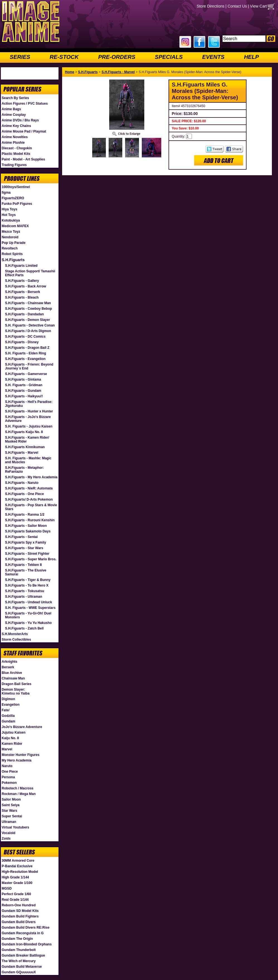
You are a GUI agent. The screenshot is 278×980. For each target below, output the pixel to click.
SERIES (20, 57)
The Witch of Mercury (19, 961)
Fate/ (6, 710)
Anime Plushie (13, 143)
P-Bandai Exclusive (17, 866)
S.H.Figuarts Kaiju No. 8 (24, 432)
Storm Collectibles (16, 640)
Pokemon (9, 783)
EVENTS (213, 57)
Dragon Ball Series (17, 684)
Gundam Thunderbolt (19, 950)
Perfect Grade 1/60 (16, 894)
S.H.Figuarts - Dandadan (24, 314)
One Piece (10, 772)
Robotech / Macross (18, 788)
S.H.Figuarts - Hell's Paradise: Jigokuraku (29, 404)
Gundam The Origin (17, 939)
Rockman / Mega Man (19, 794)
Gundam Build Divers (19, 922)
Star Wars (9, 811)
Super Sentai (12, 816)
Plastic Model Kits (16, 154)
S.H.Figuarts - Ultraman (24, 597)
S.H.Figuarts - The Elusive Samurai (26, 572)
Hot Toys (9, 215)
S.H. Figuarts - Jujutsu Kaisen (29, 426)
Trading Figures (14, 165)
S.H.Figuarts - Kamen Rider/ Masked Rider (27, 439)
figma (6, 193)
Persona (8, 777)
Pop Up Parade (14, 243)
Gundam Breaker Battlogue (23, 955)
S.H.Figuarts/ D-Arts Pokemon (29, 499)
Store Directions (211, 6)
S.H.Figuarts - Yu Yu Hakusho (28, 623)
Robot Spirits (12, 254)
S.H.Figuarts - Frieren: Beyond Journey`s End (29, 366)
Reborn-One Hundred (19, 905)
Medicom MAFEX (15, 226)
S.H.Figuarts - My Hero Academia (31, 477)
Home (69, 72)
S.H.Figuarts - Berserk (23, 292)
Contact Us (237, 6)
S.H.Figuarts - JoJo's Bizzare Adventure (28, 419)
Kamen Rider (12, 744)
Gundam (8, 721)
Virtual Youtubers (15, 827)
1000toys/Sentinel (16, 187)
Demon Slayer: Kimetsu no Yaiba (16, 691)
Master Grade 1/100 (17, 883)
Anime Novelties (15, 137)
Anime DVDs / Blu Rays (20, 120)
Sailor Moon (11, 799)
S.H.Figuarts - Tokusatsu (25, 591)
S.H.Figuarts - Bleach (22, 297)
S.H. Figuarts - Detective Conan (30, 325)
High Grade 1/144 (15, 877)
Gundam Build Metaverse (22, 967)
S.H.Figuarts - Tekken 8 (23, 565)
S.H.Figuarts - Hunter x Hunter (29, 411)
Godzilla (8, 716)
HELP (251, 57)
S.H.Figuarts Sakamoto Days (28, 531)
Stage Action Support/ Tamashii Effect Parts (30, 273)
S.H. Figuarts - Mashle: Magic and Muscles (28, 460)
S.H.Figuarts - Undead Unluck (29, 602)
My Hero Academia (17, 760)
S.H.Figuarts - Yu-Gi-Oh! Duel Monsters (28, 615)
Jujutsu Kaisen (14, 732)
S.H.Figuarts (13, 260)
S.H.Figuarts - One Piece (24, 494)
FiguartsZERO (13, 198)
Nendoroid (10, 237)
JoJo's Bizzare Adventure (22, 727)
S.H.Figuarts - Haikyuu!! (24, 396)
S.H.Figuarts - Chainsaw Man (28, 303)
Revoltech (10, 248)
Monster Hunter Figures (20, 755)
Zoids (6, 839)
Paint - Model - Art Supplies (23, 159)
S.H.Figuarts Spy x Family (25, 542)
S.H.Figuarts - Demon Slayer (27, 320)
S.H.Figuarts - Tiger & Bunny (28, 580)
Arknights (9, 662)
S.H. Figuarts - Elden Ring (25, 353)
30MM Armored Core (18, 861)
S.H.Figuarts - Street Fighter (27, 554)
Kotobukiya (11, 220)
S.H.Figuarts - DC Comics (25, 337)
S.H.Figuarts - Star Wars (24, 548)
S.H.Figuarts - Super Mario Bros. (31, 559)
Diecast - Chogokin (17, 148)
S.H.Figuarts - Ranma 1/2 (25, 515)
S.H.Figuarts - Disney (22, 342)
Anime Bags (11, 109)
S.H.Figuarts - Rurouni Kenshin (30, 520)
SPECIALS (169, 57)
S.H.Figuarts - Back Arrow (26, 286)
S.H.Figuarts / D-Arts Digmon (28, 331)
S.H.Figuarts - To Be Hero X (27, 585)
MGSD (7, 888)
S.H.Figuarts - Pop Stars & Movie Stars (31, 507)
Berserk (8, 667)
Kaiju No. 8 (10, 738)
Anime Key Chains (16, 126)
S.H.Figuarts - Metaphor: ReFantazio (24, 470)
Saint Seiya (11, 805)
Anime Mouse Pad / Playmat (24, 131)
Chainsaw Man (13, 678)
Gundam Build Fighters (20, 916)
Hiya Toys (9, 209)
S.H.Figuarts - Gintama (23, 379)
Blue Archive (12, 673)
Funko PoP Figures (17, 204)
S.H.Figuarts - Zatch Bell (24, 628)
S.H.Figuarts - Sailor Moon (26, 526)
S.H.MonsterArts (15, 634)
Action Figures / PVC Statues (25, 104)
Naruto (7, 766)
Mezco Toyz (11, 232)
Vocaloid (8, 833)
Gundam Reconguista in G (23, 933)
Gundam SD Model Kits (20, 911)
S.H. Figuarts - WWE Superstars (30, 608)
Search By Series (15, 98)
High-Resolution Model (20, 872)
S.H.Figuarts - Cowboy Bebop (29, 309)
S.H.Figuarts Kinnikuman (25, 447)
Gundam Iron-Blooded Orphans (27, 944)
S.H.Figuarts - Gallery (22, 281)
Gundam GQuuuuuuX (19, 972)
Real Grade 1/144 (15, 900)
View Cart (259, 6)
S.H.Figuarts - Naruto (22, 483)
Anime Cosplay (14, 115)
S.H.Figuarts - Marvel (22, 453)
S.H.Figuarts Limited (21, 266)
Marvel (7, 749)
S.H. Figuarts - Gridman (24, 385)
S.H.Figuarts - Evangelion (25, 359)
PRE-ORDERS (117, 57)
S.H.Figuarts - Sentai (21, 537)
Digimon (8, 699)
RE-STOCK (64, 57)
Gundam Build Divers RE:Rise (25, 928)
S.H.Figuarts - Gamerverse (26, 374)
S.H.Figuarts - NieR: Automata (29, 488)
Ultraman (9, 822)
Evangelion (11, 705)
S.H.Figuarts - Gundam (23, 391)
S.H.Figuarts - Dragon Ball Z (27, 348)
